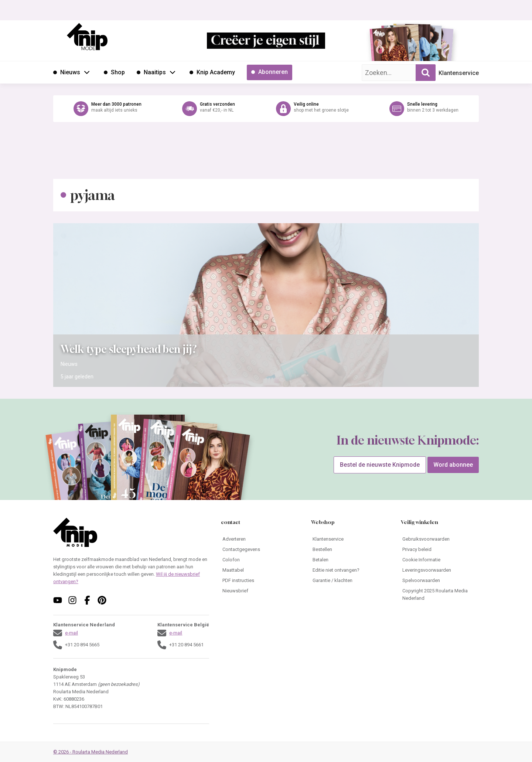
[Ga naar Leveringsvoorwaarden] (440, 570)
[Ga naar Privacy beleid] (440, 550)
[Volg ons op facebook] (87, 600)
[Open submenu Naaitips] (173, 72)
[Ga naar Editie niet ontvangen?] (350, 570)
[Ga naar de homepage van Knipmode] (87, 37)
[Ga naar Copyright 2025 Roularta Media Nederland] (440, 595)
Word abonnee (453, 465)
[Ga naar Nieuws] (67, 72)
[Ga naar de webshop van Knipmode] (266, 109)
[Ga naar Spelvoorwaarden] (440, 581)
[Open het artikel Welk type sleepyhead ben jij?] (266, 305)
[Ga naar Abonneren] (270, 72)
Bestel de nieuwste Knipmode (380, 465)
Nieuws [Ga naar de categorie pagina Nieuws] (69, 364)
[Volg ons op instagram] (72, 600)
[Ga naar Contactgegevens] (260, 550)
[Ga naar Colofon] (260, 560)
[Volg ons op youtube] (58, 600)
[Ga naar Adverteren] (260, 539)
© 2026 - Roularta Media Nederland (91, 752)
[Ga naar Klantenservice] (350, 539)
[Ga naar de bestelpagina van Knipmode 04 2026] (390, 46)
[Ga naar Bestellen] (350, 550)
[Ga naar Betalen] (350, 560)
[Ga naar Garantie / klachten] (350, 581)
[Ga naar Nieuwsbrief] (260, 591)
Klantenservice (459, 73)
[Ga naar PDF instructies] (260, 581)
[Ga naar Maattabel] (260, 570)
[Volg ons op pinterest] (102, 600)
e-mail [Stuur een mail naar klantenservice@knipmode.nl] (71, 633)
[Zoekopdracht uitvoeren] (426, 73)
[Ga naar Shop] (114, 72)
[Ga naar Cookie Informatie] (440, 560)
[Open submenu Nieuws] (87, 72)
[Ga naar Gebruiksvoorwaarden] (440, 539)
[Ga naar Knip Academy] (212, 72)
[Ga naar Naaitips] (151, 72)
